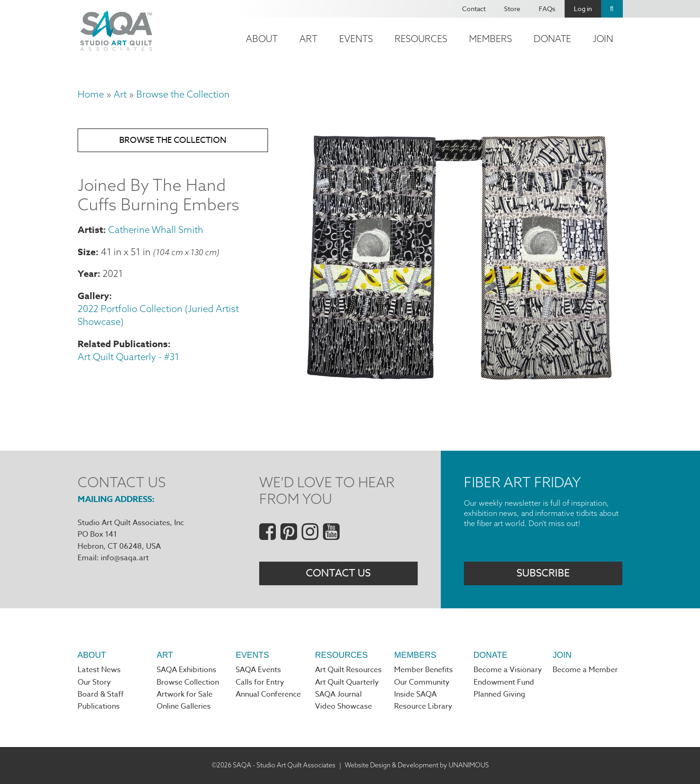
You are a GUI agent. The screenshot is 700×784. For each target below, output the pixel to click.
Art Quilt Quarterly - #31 (128, 357)
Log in (583, 9)
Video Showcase (344, 706)
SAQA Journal (338, 694)
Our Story (94, 682)
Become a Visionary (508, 670)
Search (612, 9)
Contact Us (338, 573)
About (262, 39)
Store (512, 9)
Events (356, 39)
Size (87, 252)
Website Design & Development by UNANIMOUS (417, 765)
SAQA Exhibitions (186, 670)
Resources (421, 39)
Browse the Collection (183, 94)
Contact (474, 9)
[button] (459, 382)
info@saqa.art (125, 558)
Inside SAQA (415, 694)
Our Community (422, 682)
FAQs (547, 9)
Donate (552, 39)
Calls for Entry (260, 682)
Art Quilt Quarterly (347, 682)
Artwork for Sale (185, 694)
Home (91, 94)
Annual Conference (268, 694)
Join (603, 39)
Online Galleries (184, 706)
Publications (99, 706)
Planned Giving (499, 694)
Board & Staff (101, 694)
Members (490, 39)
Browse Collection (188, 682)
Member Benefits (423, 670)
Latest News (99, 670)
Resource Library (423, 706)
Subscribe (543, 573)
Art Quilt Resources (348, 670)
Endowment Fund (504, 682)
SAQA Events (258, 670)
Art (308, 39)
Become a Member (585, 670)
